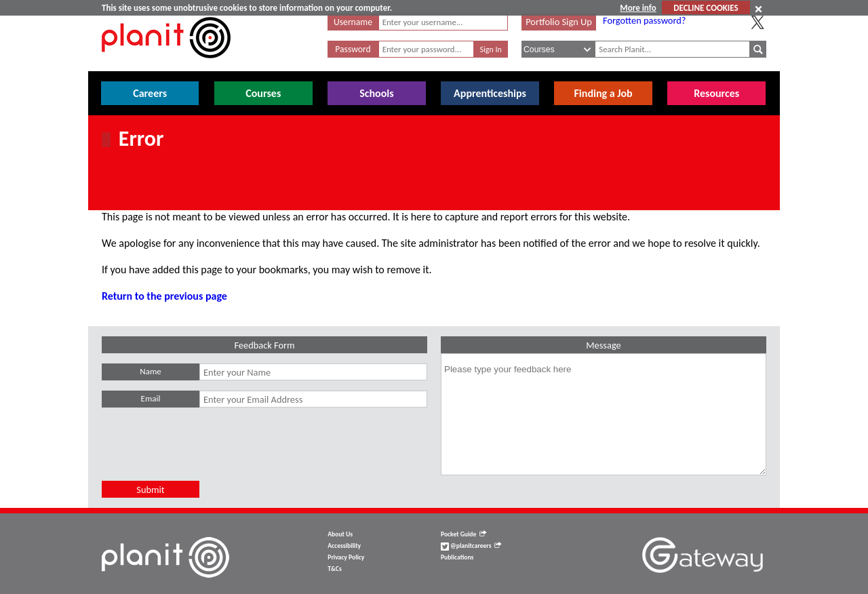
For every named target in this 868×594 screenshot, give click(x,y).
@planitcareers (471, 546)
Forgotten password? (644, 20)
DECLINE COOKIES (706, 8)
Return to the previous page (164, 296)
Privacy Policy (346, 557)
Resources (716, 93)
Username (353, 22)
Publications (457, 557)
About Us (340, 534)
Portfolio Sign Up (559, 22)
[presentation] (205, 454)
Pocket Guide (463, 534)
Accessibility (344, 546)
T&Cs (334, 569)
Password (353, 49)
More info (638, 8)
